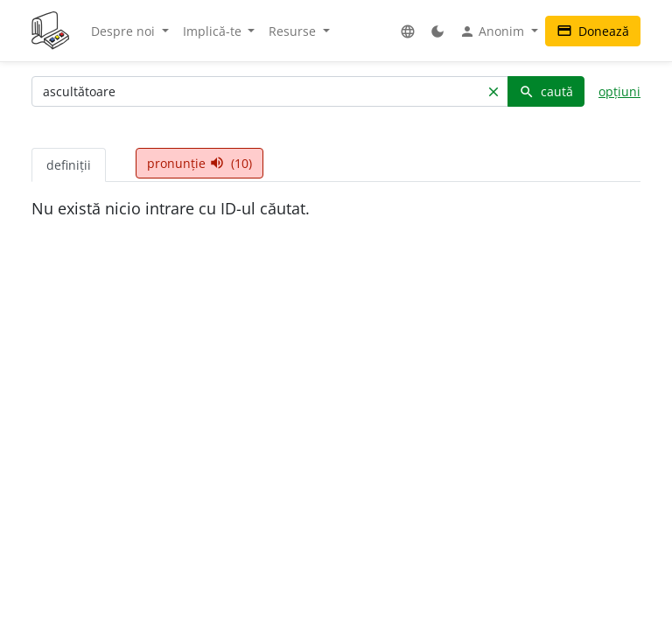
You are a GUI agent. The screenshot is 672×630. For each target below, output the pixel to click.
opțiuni (619, 91)
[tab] (121, 156)
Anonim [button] (493, 31)
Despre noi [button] (125, 31)
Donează (593, 31)
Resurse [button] (294, 31)
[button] (408, 31)
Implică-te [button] (214, 31)
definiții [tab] (69, 165)
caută (546, 91)
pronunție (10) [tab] (199, 163)
